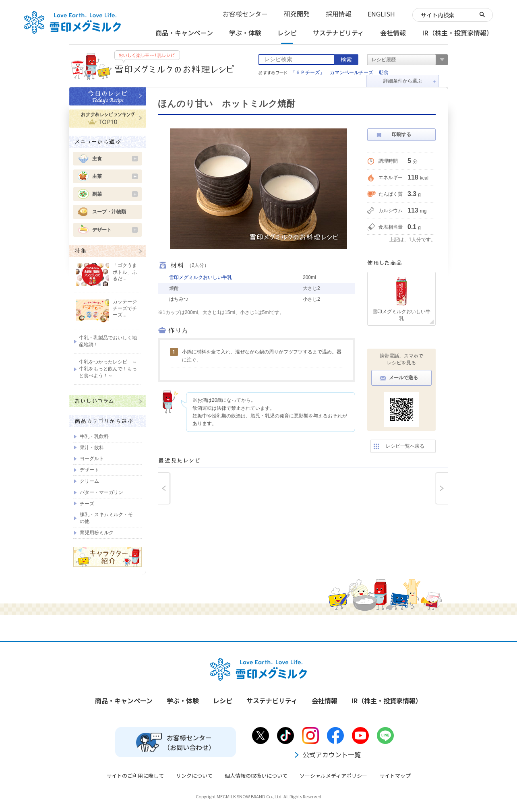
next (441, 488)
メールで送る (403, 378)
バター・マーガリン (101, 492)
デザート (115, 230)
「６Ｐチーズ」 (308, 72)
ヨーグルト (92, 459)
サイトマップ (395, 776)
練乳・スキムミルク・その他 (106, 518)
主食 (115, 159)
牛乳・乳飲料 (94, 436)
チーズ (87, 504)
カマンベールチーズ (352, 72)
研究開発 (297, 14)
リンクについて (194, 776)
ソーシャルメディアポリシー (333, 776)
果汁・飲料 (92, 448)
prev (164, 488)
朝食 (384, 72)
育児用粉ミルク (97, 533)
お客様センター (245, 14)
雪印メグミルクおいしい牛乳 (201, 277)
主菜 (115, 176)
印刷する (401, 134)
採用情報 (339, 14)
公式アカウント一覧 (327, 754)
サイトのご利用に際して (135, 776)
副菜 (115, 194)
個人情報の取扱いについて (256, 776)
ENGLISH (381, 14)
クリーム (89, 481)
